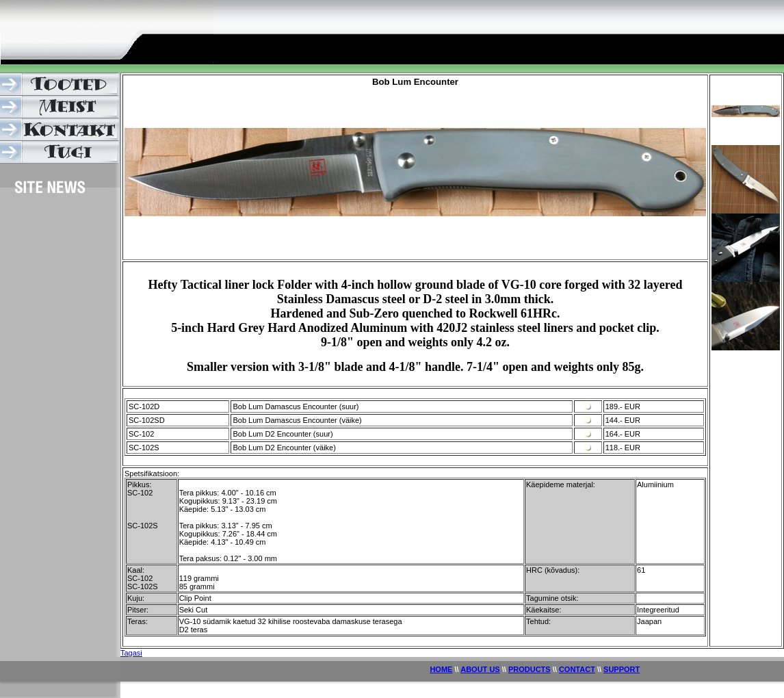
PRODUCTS (530, 669)
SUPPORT (622, 669)
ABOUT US (480, 669)
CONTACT (577, 669)
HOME (441, 669)
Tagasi (131, 653)
